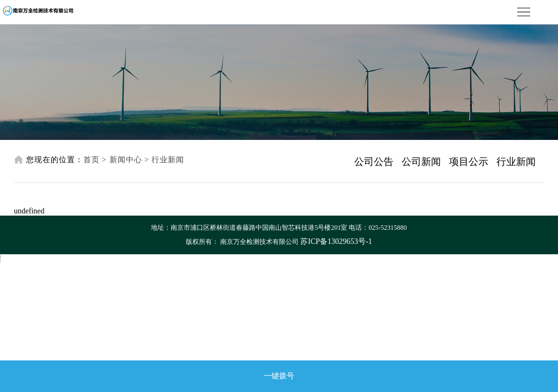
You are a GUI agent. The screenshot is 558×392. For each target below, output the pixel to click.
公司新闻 (421, 162)
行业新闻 (168, 160)
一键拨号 (279, 376)
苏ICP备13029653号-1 (336, 241)
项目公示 (469, 162)
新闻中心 (126, 160)
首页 (92, 160)
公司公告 (374, 162)
